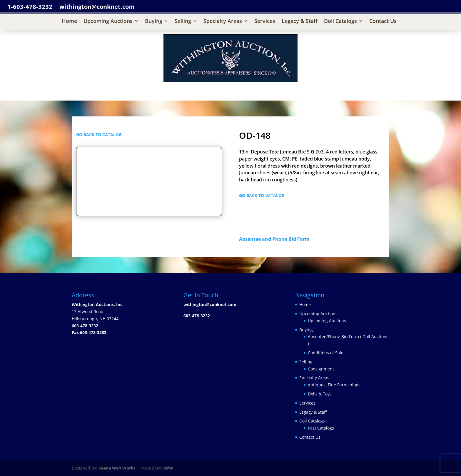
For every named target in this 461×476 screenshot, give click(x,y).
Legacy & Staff (300, 22)
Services (265, 22)
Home (69, 22)
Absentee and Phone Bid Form (276, 239)
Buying (154, 22)
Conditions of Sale (326, 353)
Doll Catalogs (340, 22)
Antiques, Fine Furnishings (334, 385)
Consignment (321, 369)
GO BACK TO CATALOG (99, 135)
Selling (183, 22)
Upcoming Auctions (108, 22)
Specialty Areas (223, 22)
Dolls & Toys (320, 394)
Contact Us (383, 22)
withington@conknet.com (210, 304)
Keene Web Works (117, 468)
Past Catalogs (321, 428)
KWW (168, 468)
